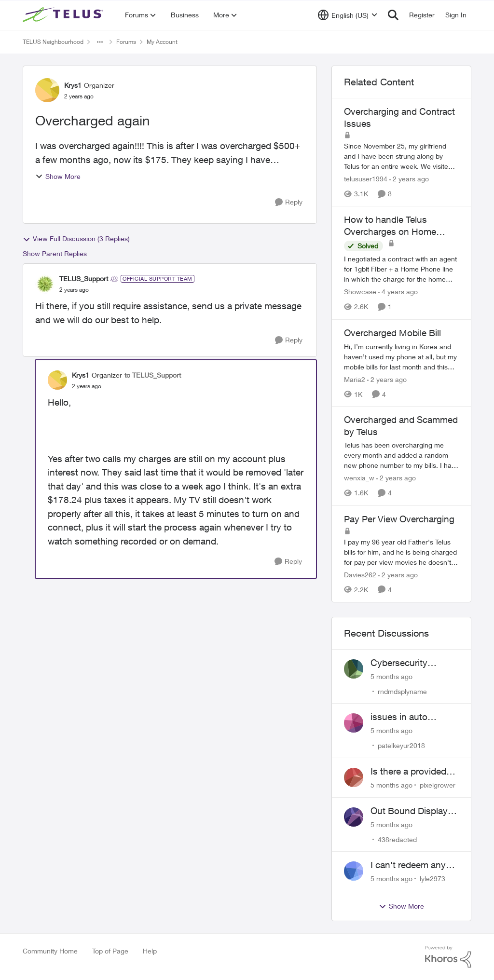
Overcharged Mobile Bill (392, 333)
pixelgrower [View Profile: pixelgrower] (438, 785)
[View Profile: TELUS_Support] (45, 284)
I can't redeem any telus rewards (408, 865)
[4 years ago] (398, 292)
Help (150, 951)
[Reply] (289, 202)
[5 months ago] (391, 676)
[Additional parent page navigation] (100, 42)
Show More (58, 176)
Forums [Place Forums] (126, 42)
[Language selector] (348, 15)
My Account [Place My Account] (162, 42)
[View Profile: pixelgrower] (354, 777)
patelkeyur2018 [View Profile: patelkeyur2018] (401, 745)
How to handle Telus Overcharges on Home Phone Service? (390, 226)
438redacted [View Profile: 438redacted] (397, 839)
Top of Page (110, 951)
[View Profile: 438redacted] (354, 817)
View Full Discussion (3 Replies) (76, 239)
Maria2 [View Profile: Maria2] (355, 379)
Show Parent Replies (55, 253)
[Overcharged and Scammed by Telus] (401, 456)
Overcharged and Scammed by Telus (401, 426)
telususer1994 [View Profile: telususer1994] (366, 179)
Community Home (50, 951)
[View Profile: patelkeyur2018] (354, 723)
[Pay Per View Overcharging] (401, 552)
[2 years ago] (409, 179)
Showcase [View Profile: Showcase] (360, 292)
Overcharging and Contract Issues (399, 117)
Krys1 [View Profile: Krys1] (73, 85)
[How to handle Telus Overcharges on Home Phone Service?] (401, 269)
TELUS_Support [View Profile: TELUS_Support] (84, 279)
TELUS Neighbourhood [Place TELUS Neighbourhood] (53, 42)
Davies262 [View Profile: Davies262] (360, 575)
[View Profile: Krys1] (47, 90)
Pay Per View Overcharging (399, 519)
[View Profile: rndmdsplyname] (354, 669)
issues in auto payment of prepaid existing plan (410, 717)
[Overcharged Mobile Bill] (401, 356)
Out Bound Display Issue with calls (409, 811)
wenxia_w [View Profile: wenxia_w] (359, 478)
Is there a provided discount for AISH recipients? (408, 772)
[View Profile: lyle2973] (354, 871)
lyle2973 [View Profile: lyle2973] (432, 878)
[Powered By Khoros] (448, 957)
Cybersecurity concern (399, 663)
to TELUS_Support (153, 375)
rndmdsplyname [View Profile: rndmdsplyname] (402, 691)
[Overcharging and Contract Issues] (401, 156)
